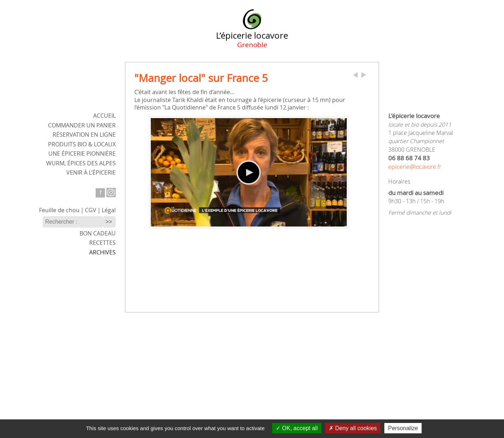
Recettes (102, 243)
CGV (91, 210)
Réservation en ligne (84, 135)
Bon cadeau (98, 233)
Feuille (59, 210)
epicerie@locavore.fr (415, 167)
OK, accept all (297, 428)
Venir (91, 173)
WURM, (81, 163)
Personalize (403, 428)
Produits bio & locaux (82, 144)
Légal (109, 210)
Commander (82, 125)
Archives (102, 252)
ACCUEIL (104, 116)
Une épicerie (82, 154)
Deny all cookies (353, 428)
